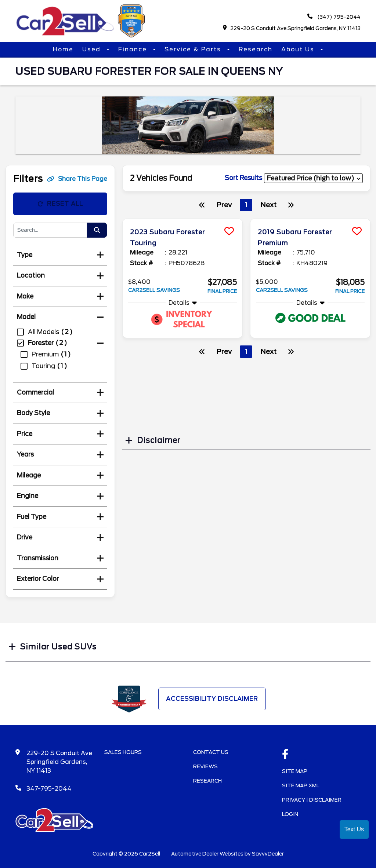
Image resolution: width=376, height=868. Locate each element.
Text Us (354, 829)
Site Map (295, 771)
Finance (134, 49)
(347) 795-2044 (334, 17)
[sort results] (313, 178)
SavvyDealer (268, 854)
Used (93, 49)
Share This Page (77, 179)
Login (290, 814)
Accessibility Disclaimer (212, 699)
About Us (299, 49)
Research (256, 49)
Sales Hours (123, 752)
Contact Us (211, 752)
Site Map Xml (301, 785)
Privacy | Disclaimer (312, 800)
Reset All (60, 204)
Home (63, 49)
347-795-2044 (49, 789)
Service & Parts (194, 49)
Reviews (205, 766)
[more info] (182, 220)
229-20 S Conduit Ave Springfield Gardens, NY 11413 (292, 28)
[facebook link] (285, 755)
